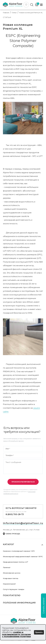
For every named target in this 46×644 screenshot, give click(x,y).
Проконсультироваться (23, 482)
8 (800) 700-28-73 (15, 514)
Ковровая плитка (11, 578)
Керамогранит (9, 584)
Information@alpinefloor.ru (23, 523)
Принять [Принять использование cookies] (39, 632)
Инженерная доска (12, 573)
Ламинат (7, 567)
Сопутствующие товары (14, 589)
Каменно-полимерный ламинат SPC (19, 551)
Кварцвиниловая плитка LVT (16, 562)
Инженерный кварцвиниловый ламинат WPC (23, 556)
